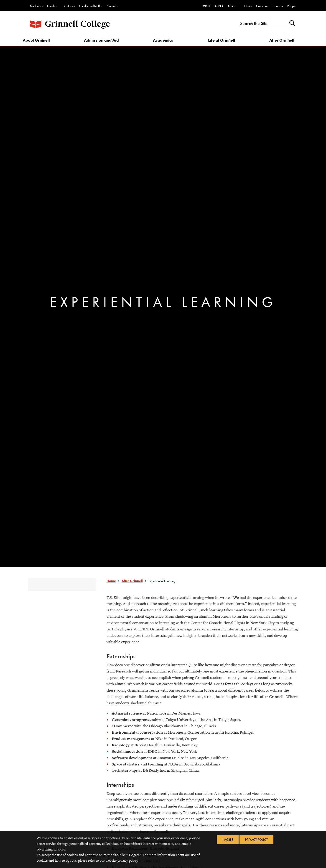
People (292, 6)
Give (232, 6)
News (248, 6)
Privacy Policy (258, 840)
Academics (165, 42)
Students (35, 6)
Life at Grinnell (221, 42)
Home (111, 585)
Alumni (111, 6)
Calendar (262, 6)
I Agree (226, 840)
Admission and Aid (106, 42)
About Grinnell (43, 42)
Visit (206, 6)
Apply (219, 6)
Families (52, 6)
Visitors (68, 6)
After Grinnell (279, 42)
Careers (278, 6)
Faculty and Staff (90, 6)
